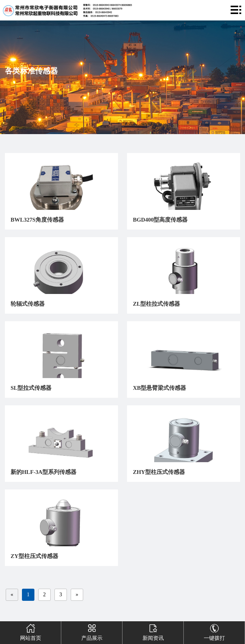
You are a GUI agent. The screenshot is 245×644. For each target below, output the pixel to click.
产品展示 (91, 631)
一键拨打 (214, 631)
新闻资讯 (153, 631)
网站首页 (30, 631)
